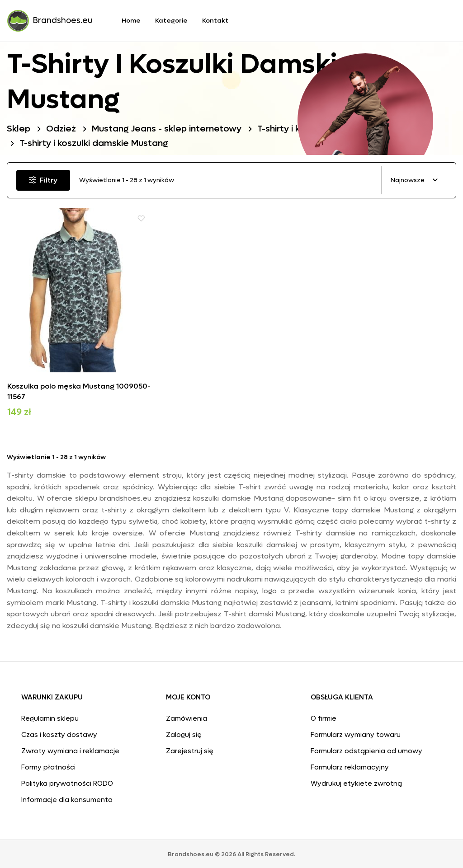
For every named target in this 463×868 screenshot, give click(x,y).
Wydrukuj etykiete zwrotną (356, 782)
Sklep (19, 129)
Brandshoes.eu (50, 21)
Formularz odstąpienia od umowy (366, 750)
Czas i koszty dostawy (59, 733)
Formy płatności (48, 766)
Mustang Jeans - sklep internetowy (170, 129)
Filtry (45, 180)
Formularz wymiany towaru (356, 733)
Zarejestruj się (190, 750)
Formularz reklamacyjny (350, 766)
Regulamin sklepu (50, 717)
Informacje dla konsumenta (67, 798)
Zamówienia (187, 717)
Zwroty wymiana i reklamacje (70, 750)
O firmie (324, 717)
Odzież (62, 129)
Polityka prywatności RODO (67, 782)
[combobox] (414, 181)
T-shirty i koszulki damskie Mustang (96, 143)
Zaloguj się (184, 733)
